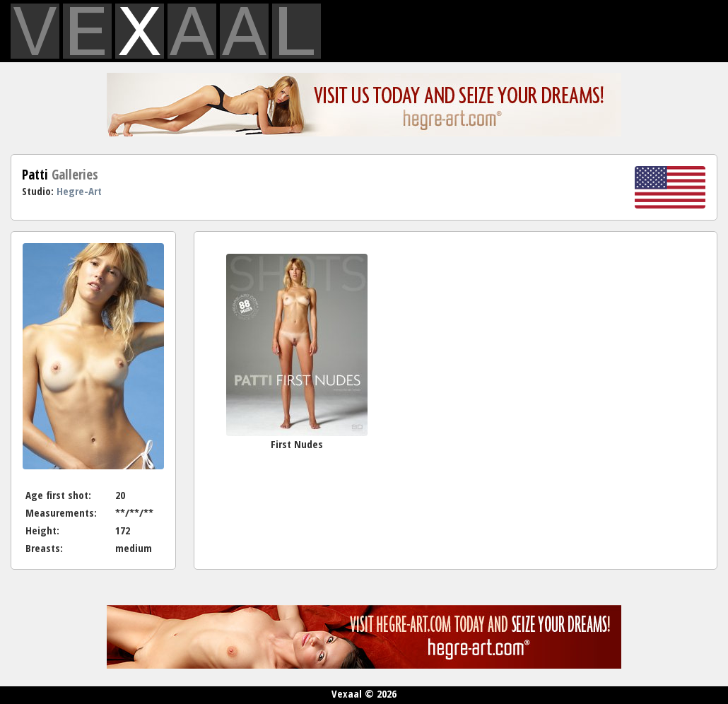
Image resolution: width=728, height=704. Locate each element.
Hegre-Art (79, 191)
